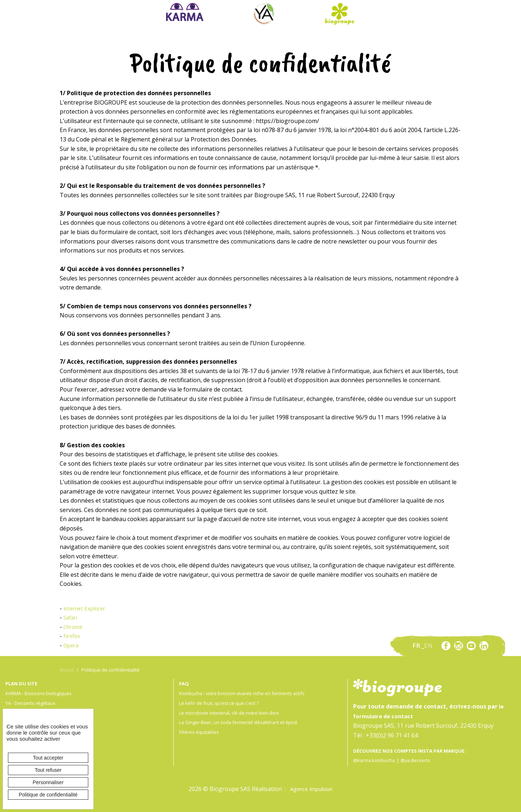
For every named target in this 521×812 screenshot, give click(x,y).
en (428, 645)
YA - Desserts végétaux (33, 703)
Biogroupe (339, 14)
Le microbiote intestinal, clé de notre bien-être (233, 713)
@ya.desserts (420, 760)
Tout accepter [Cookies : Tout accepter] (48, 758)
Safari (71, 617)
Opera (72, 645)
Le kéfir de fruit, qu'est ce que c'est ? (222, 703)
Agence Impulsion (312, 789)
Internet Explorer (87, 608)
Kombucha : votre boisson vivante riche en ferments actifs (247, 693)
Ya (264, 14)
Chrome (74, 627)
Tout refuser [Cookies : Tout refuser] (48, 770)
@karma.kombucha (376, 760)
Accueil (67, 670)
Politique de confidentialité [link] (48, 795)
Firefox (73, 636)
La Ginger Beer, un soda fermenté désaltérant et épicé (243, 722)
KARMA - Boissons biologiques (42, 693)
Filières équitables (200, 732)
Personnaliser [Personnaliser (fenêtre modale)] (48, 782)
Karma (185, 12)
